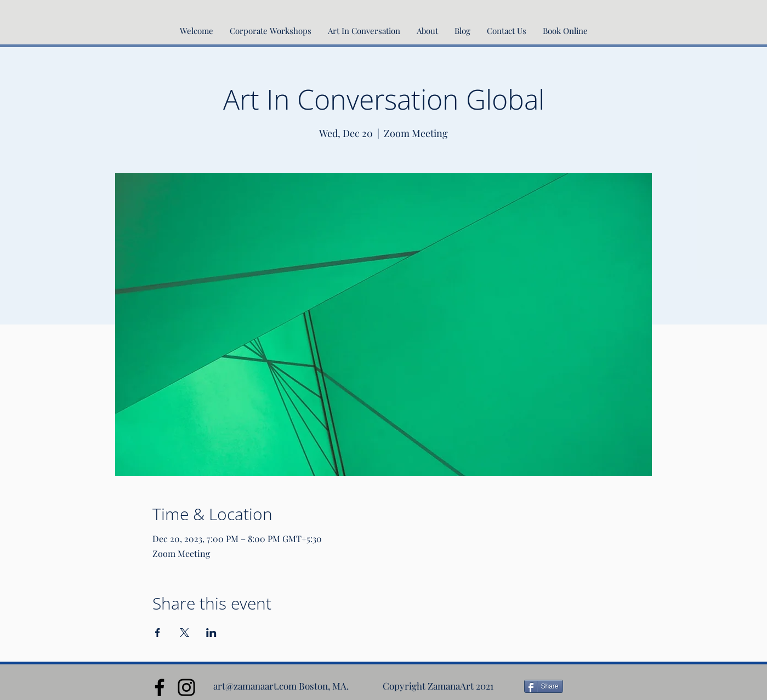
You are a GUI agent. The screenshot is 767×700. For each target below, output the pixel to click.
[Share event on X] (184, 633)
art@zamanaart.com (255, 686)
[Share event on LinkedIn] (211, 633)
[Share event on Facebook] (158, 633)
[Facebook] (160, 687)
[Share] (544, 686)
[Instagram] (186, 687)
